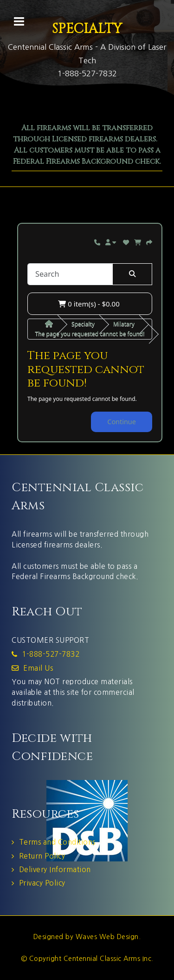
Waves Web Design (107, 937)
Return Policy (42, 856)
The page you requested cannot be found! (90, 334)
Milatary (124, 324)
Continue (122, 422)
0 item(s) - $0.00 (89, 304)
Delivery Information (55, 870)
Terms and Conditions (57, 842)
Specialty (83, 324)
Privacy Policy (42, 883)
